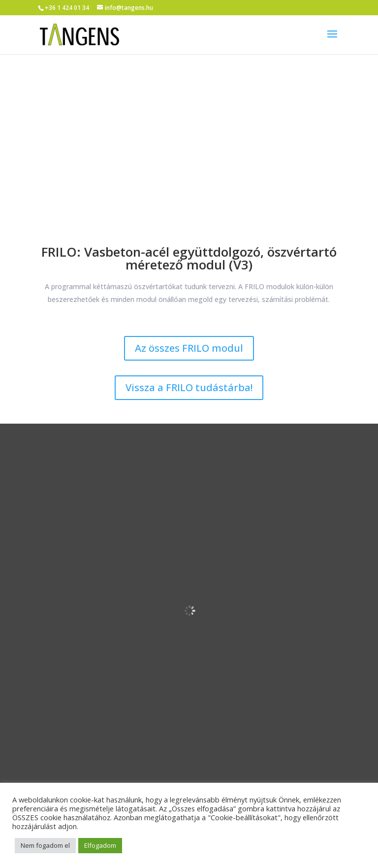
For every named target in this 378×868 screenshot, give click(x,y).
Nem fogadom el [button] (45, 845)
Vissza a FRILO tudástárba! (189, 387)
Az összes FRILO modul (189, 348)
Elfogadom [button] (100, 845)
